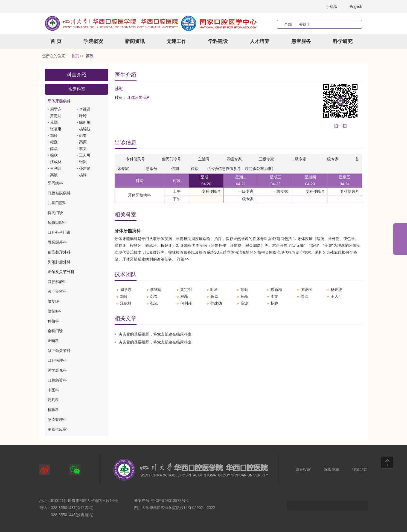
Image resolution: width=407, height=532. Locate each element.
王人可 (336, 296)
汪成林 (126, 303)
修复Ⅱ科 (54, 311)
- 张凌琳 (55, 129)
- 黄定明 (55, 116)
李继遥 (156, 290)
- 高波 (53, 175)
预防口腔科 (57, 222)
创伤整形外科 (59, 252)
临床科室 (77, 89)
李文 (274, 296)
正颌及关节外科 (61, 272)
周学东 (126, 290)
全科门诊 (55, 331)
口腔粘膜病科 (59, 193)
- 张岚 (82, 162)
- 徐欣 (53, 155)
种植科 (53, 321)
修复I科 (54, 301)
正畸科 (53, 341)
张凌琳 (306, 290)
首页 (75, 56)
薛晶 (244, 296)
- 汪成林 (55, 162)
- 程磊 (53, 142)
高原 (214, 296)
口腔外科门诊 (59, 232)
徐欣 (304, 296)
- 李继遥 (84, 109)
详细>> (183, 259)
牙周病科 (55, 183)
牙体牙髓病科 (59, 101)
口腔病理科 (57, 360)
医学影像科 (57, 370)
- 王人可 (84, 155)
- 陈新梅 (84, 122)
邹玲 (124, 296)
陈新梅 (276, 290)
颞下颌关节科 (59, 351)
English (356, 7)
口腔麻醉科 (57, 282)
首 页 (56, 41)
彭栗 (154, 296)
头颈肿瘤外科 (59, 262)
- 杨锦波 (84, 129)
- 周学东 (55, 109)
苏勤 (244, 290)
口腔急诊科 (57, 380)
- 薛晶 (53, 149)
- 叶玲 (82, 116)
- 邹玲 (53, 135)
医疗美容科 (57, 291)
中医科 (53, 390)
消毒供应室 (57, 429)
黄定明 (186, 290)
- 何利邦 (55, 168)
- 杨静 (82, 175)
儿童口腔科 (57, 203)
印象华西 (360, 469)
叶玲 (214, 290)
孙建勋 (216, 303)
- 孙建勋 (84, 168)
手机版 (332, 7)
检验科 (53, 410)
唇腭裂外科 (57, 242)
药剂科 (53, 400)
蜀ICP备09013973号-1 (170, 501)
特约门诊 (55, 213)
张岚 (154, 303)
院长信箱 (332, 469)
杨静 (274, 303)
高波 (244, 303)
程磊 (184, 296)
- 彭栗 (82, 135)
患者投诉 (303, 469)
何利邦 (186, 303)
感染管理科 (57, 420)
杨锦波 (336, 290)
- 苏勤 (53, 122)
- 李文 (82, 149)
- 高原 (82, 142)
